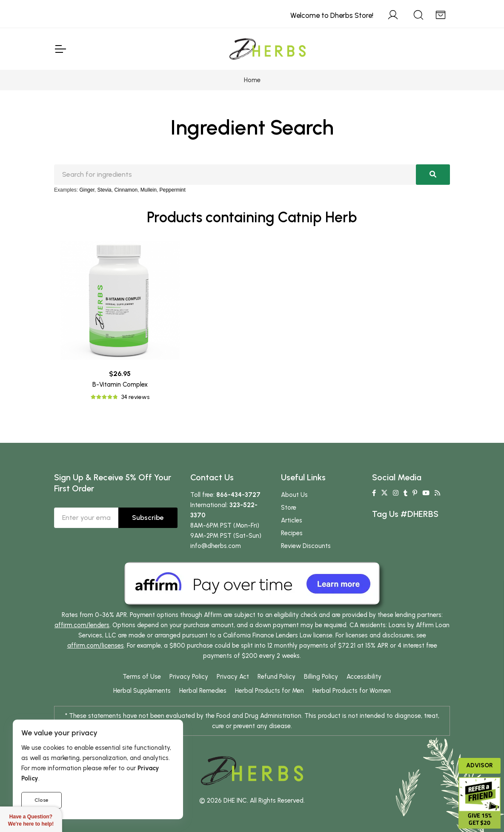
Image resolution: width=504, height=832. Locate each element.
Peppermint (173, 190)
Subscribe (148, 518)
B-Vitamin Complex (120, 384)
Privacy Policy (189, 677)
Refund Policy (276, 677)
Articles (292, 520)
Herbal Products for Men (269, 691)
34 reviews (135, 397)
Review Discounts (306, 546)
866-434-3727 (238, 495)
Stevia (104, 190)
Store (289, 508)
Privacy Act (233, 677)
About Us (294, 495)
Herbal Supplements (142, 691)
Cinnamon (126, 190)
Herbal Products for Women (352, 691)
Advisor (480, 765)
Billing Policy (321, 677)
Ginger (87, 190)
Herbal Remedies (203, 691)
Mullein (149, 190)
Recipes (292, 533)
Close (42, 800)
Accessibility (364, 677)
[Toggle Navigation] (60, 49)
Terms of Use (142, 677)
